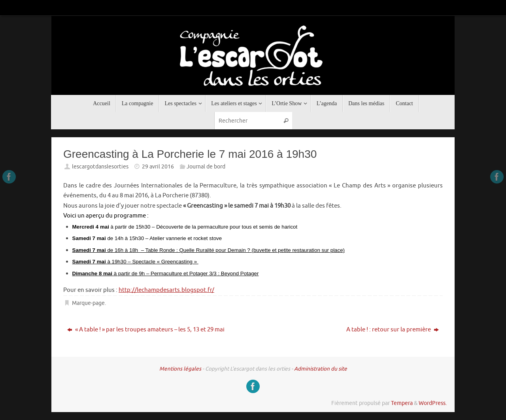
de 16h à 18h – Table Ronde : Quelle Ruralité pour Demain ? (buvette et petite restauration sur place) (209, 250)
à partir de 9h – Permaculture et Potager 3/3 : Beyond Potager (166, 273)
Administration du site (321, 369)
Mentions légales (180, 369)
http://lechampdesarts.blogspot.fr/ (166, 290)
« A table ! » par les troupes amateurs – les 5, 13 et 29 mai (146, 330)
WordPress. (433, 403)
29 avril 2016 (158, 167)
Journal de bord (206, 167)
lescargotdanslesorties (100, 167)
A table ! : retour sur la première (393, 330)
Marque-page (88, 303)
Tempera (402, 403)
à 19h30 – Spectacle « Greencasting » (135, 262)
